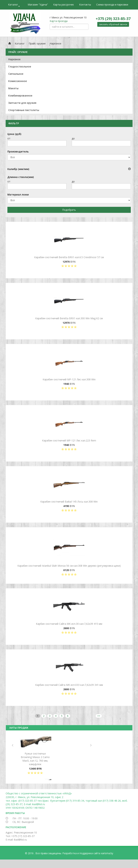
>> (99, 716)
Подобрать (69, 210)
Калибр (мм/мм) (18, 169)
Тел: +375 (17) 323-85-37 (20, 836)
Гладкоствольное (20, 66)
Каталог (14, 5)
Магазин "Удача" (38, 5)
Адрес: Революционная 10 (21, 832)
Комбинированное (20, 96)
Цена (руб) (14, 134)
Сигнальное (16, 74)
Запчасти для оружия (22, 103)
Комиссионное (18, 81)
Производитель (18, 151)
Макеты (13, 88)
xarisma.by (107, 853)
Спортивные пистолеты (24, 110)
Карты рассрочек (64, 5)
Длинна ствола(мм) (21, 177)
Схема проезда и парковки (112, 5)
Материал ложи (18, 195)
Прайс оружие (37, 43)
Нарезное (56, 43)
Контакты (85, 5)
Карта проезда (59, 21)
